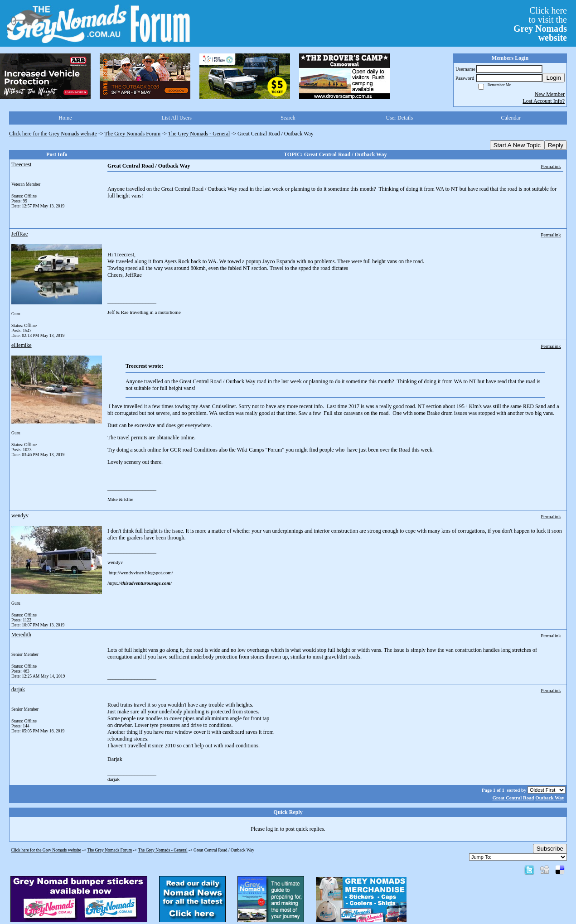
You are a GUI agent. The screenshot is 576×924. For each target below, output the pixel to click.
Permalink (551, 166)
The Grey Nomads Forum (133, 134)
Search (288, 118)
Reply (556, 145)
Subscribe (550, 849)
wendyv (20, 515)
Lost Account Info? (544, 101)
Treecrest (21, 164)
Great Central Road (513, 798)
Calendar (511, 118)
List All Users (177, 118)
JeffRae (19, 234)
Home (65, 118)
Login (554, 78)
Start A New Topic (517, 145)
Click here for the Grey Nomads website (53, 134)
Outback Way (550, 798)
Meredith (21, 635)
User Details (399, 118)
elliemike (22, 345)
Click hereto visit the (540, 24)
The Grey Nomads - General (199, 134)
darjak (18, 689)
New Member (550, 94)
